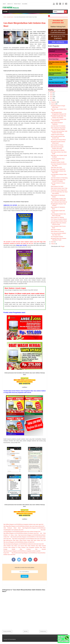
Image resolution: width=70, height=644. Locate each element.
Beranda (26, 631)
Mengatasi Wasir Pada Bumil (58, 169)
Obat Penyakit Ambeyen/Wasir (58, 140)
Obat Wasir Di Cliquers (55, 70)
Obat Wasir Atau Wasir (56, 167)
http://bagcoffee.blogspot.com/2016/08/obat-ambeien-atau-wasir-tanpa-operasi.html (24, 526)
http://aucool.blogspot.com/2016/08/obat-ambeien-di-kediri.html (19, 542)
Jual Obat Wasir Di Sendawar (58, 126)
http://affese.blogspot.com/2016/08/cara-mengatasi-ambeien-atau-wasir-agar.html (23, 524)
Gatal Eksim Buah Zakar (55, 67)
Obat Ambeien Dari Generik (33, 549)
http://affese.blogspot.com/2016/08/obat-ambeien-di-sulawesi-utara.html (21, 533)
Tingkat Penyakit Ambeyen (57, 135)
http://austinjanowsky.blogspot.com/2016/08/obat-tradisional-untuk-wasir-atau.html (24, 544)
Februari (53, 244)
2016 (51, 100)
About (4, 4)
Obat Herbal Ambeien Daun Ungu (59, 188)
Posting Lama (43, 631)
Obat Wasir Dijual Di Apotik (56, 82)
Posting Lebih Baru (7, 631)
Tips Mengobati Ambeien (57, 237)
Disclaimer (25, 4)
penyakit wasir (29, 29)
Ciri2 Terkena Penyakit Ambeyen (59, 219)
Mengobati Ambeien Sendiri (58, 162)
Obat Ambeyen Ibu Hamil (57, 186)
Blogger (63, 246)
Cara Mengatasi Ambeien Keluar (59, 221)
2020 (51, 93)
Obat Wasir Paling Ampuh (20, 540)
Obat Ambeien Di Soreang (57, 231)
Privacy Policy (17, 4)
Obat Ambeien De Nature (57, 145)
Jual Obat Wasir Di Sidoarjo (58, 150)
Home (5, 12)
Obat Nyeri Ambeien (56, 230)
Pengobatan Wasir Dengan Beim (59, 190)
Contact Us (10, 4)
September (54, 102)
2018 (51, 97)
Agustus (53, 104)
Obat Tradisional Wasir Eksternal (59, 202)
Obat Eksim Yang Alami (55, 86)
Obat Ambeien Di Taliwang (57, 217)
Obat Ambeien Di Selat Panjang (17, 547)
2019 (51, 95)
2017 (51, 98)
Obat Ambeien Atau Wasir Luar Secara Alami (15, 546)
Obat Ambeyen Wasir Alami (12, 528)
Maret (53, 242)
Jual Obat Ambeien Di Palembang (59, 178)
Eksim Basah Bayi (54, 59)
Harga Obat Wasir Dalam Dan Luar (36, 540)
